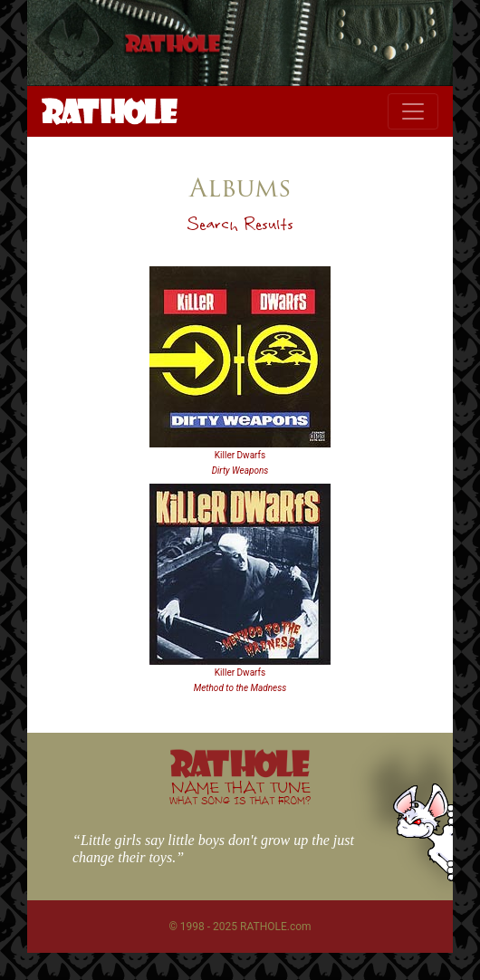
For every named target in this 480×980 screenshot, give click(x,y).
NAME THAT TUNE (240, 792)
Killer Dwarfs (240, 455)
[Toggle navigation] (413, 111)
